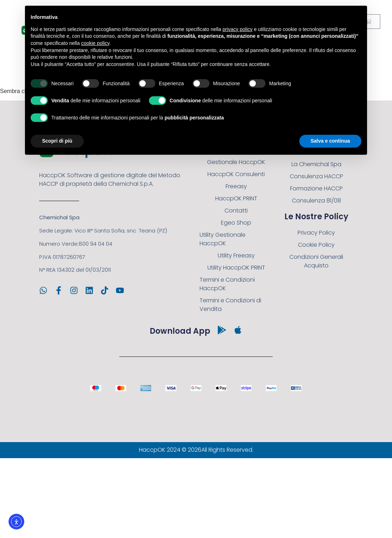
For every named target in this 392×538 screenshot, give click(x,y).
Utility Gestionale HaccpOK (223, 239)
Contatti (236, 211)
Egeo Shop (236, 223)
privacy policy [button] (238, 29)
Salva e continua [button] (330, 141)
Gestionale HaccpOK (236, 162)
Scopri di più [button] (57, 141)
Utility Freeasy (236, 255)
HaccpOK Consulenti (236, 174)
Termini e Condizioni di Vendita (230, 305)
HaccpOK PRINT (236, 198)
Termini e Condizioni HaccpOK (227, 284)
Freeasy (236, 186)
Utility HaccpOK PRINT (236, 268)
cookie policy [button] (95, 43)
